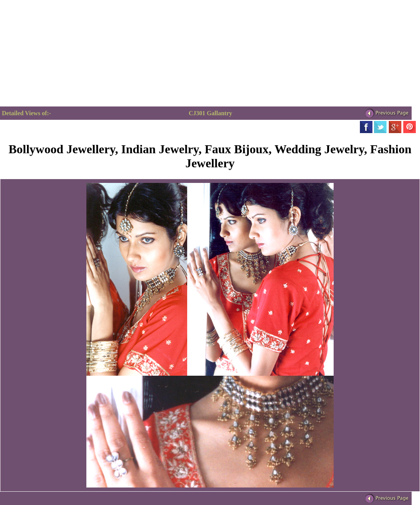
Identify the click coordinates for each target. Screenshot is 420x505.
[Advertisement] (64, 53)
